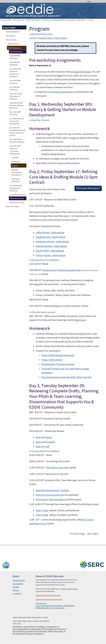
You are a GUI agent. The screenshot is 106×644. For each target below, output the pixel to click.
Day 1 (51, 38)
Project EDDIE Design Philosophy (58, 355)
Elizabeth (50, 442)
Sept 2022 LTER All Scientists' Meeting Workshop (16, 105)
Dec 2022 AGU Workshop (15, 88)
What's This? (17, 623)
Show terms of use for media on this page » (49, 599)
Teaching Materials (13, 32)
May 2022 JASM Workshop (15, 113)
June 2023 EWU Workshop (15, 82)
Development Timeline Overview (58, 364)
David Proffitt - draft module (50, 251)
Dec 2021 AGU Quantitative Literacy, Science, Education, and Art (18, 131)
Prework (42, 38)
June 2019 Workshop (17, 195)
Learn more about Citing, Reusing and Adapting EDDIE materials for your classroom (55, 607)
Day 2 (58, 38)
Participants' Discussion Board (51, 499)
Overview (15, 158)
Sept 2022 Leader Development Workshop (16, 96)
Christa (49, 437)
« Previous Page (77, 534)
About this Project (12, 206)
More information (41, 603)
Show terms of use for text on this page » (48, 595)
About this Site (19, 580)
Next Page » (93, 534)
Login (89, 1)
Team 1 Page (42, 510)
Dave (38, 437)
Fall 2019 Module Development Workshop (16, 188)
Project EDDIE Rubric (52, 360)
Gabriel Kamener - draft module (51, 246)
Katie (38, 442)
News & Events (19, 20)
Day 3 (64, 38)
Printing (16, 587)
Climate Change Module (53, 154)
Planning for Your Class (57, 468)
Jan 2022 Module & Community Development (17, 121)
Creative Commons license (69, 589)
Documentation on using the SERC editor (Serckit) (67, 377)
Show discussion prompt (42, 312)
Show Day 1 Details (39, 120)
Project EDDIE (6, 20)
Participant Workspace (80, 72)
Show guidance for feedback (44, 260)
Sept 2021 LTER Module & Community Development (15, 150)
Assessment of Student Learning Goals (62, 270)
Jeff (47, 447)
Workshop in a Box (17, 202)
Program (15, 166)
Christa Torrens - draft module (51, 255)
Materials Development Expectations (17, 172)
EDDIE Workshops (33, 20)
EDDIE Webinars (14, 44)
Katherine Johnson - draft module (52, 242)
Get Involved (10, 36)
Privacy (16, 590)
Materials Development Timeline (52, 490)
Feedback (17, 593)
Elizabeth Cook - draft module (51, 237)
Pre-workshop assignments (60, 92)
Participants (16, 162)
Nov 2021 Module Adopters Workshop (17, 141)
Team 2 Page (42, 515)
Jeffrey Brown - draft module (50, 233)
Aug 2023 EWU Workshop (15, 57)
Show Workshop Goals (41, 34)
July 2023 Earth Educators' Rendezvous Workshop (15, 73)
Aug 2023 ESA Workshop (15, 63)
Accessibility (18, 584)
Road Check (80, 320)
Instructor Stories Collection (50, 495)
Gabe (38, 447)
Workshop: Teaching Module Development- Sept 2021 (64, 20)
